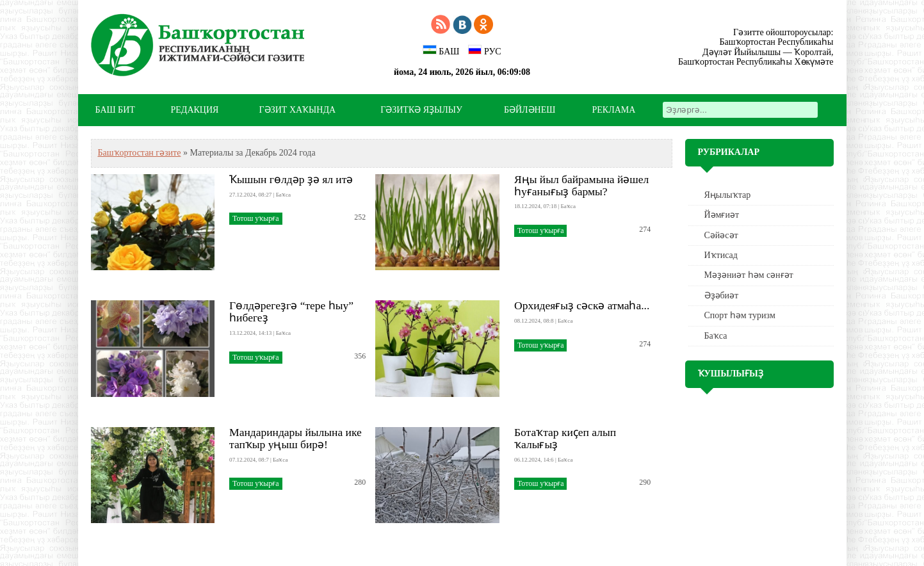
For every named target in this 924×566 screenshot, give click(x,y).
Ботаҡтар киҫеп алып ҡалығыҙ (565, 438)
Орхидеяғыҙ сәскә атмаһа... (582, 305)
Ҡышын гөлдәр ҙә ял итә (291, 179)
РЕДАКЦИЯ (195, 110)
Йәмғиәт (722, 215)
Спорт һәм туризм (740, 315)
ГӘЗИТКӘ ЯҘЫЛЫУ (421, 110)
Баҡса (716, 336)
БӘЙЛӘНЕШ (530, 110)
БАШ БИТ (115, 110)
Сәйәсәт (721, 235)
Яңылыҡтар (728, 195)
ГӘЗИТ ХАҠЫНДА (297, 110)
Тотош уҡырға (255, 218)
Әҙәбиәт (722, 295)
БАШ (441, 51)
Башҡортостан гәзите (140, 153)
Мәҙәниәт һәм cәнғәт (749, 275)
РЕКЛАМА (614, 110)
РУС (485, 51)
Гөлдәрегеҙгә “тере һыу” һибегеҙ (291, 311)
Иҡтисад (721, 255)
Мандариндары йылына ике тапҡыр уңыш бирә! (296, 438)
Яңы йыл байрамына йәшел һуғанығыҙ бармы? (581, 185)
